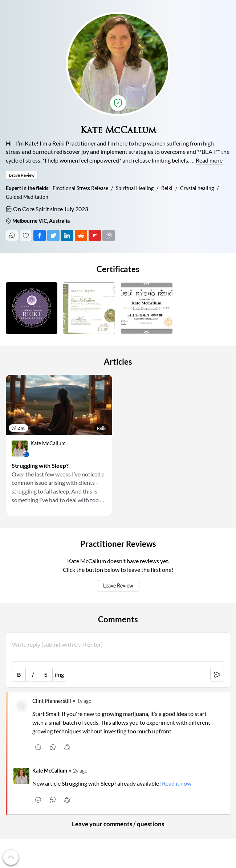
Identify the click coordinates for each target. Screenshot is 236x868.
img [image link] (59, 675)
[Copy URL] (109, 236)
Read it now (177, 783)
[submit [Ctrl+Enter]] (217, 675)
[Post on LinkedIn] (67, 236)
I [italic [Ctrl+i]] (32, 675)
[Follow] (26, 236)
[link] (59, 449)
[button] (32, 308)
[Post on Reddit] (81, 236)
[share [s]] (67, 747)
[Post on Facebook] (40, 236)
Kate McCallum (50, 771)
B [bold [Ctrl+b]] (19, 675)
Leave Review (118, 586)
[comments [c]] (53, 747)
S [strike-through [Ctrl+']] (46, 675)
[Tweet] (53, 236)
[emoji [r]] (38, 747)
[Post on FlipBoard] (95, 236)
